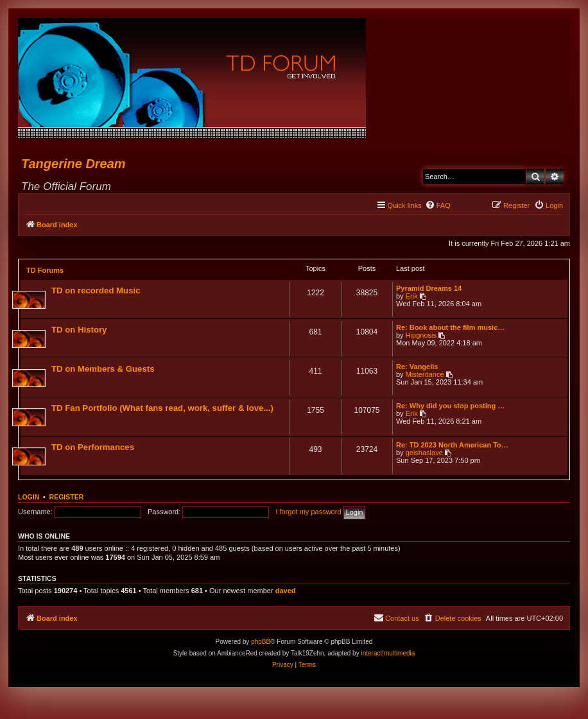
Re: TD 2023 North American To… (452, 445)
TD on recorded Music (96, 290)
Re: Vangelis (417, 367)
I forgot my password (308, 512)
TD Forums (45, 270)
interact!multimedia (388, 653)
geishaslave (424, 453)
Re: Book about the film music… (450, 327)
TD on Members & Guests (103, 369)
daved (286, 591)
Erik (412, 296)
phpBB (261, 642)
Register (67, 497)
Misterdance (425, 374)
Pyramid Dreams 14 (429, 288)
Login (29, 497)
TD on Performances (93, 447)
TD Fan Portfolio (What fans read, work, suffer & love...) (162, 408)
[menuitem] (438, 205)
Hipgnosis (421, 335)
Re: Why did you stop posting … (450, 406)
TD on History (79, 330)
